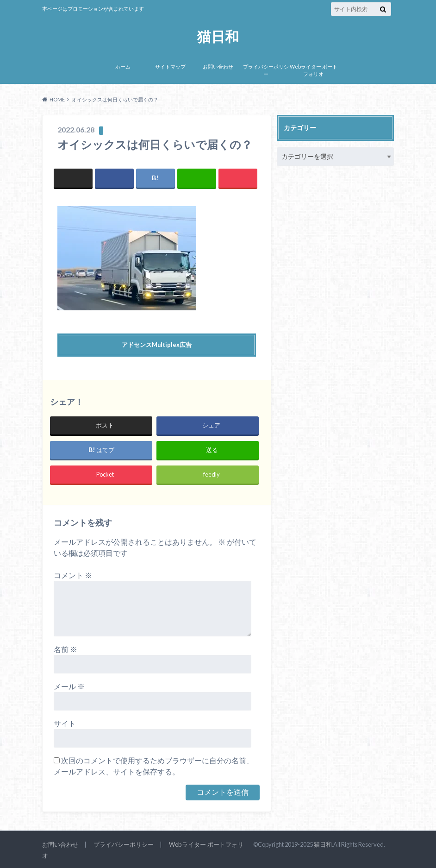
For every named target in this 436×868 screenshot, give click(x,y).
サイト (65, 723)
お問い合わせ (218, 66)
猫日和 (218, 36)
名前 (65, 649)
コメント (73, 575)
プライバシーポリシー (266, 70)
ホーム (123, 66)
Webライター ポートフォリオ (314, 70)
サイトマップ (170, 66)
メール (69, 686)
